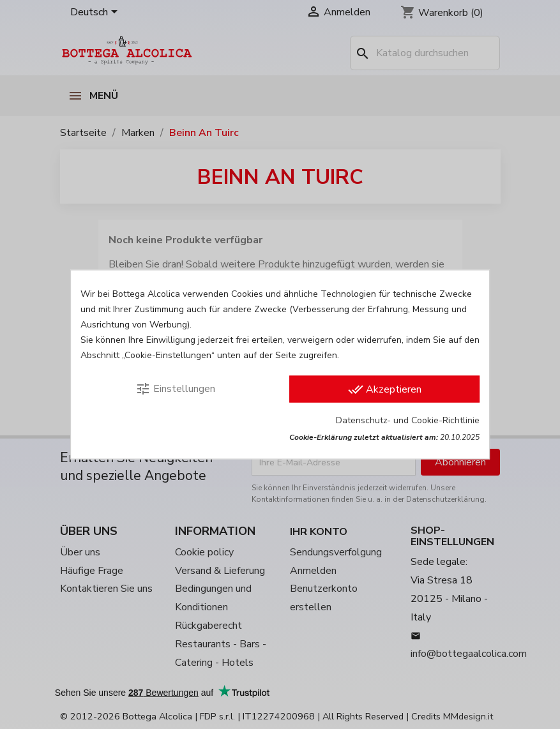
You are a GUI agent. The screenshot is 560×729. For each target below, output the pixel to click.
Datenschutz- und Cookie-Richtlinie (408, 420)
